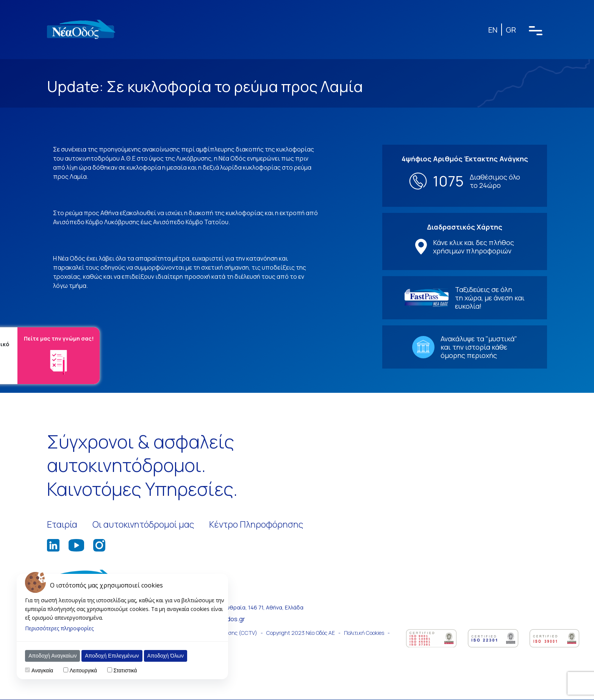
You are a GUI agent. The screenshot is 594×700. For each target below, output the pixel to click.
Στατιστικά (127, 670)
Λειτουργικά (84, 670)
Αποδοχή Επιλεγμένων (113, 656)
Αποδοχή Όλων (167, 656)
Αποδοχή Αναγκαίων (54, 656)
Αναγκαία (43, 670)
